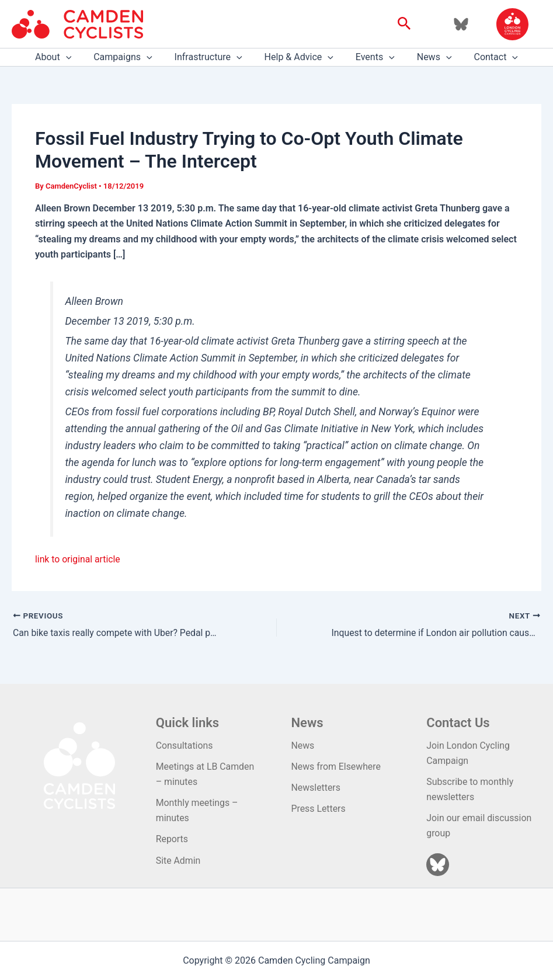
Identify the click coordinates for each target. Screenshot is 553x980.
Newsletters (316, 787)
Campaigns (130, 57)
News (427, 57)
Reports (172, 839)
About (64, 57)
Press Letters (319, 808)
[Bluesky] (461, 24)
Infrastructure (212, 57)
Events (372, 57)
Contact (486, 57)
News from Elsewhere (337, 766)
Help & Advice (299, 57)
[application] (76, 57)
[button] (404, 24)
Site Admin (178, 861)
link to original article (78, 559)
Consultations (185, 744)
